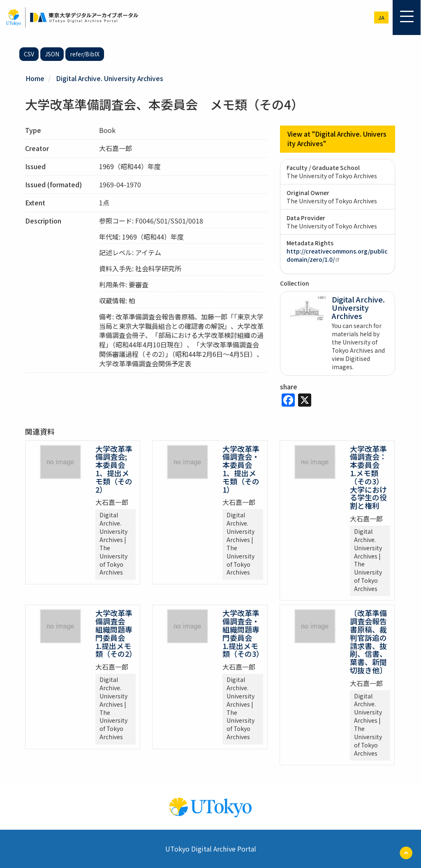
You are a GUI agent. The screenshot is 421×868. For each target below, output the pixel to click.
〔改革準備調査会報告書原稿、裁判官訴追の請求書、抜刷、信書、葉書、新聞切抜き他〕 (368, 641)
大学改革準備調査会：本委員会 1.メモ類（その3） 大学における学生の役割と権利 (369, 477)
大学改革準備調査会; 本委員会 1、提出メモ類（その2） (114, 469)
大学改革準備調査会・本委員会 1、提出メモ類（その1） (241, 469)
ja (381, 17)
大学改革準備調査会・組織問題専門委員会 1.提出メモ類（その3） (243, 633)
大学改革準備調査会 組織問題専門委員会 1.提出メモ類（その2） (116, 633)
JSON (52, 54)
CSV (29, 54)
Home (35, 78)
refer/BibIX (85, 54)
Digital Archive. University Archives (110, 78)
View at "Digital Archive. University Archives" (337, 139)
